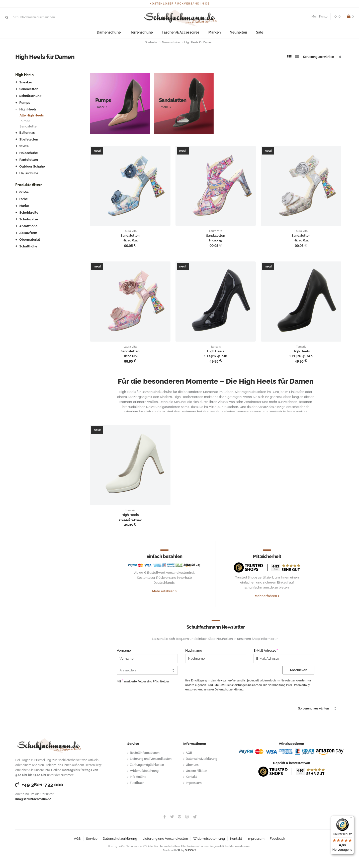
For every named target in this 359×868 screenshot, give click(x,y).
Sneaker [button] (26, 82)
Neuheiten (234, 32)
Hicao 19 (216, 240)
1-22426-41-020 (301, 356)
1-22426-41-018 (216, 356)
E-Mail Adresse (265, 650)
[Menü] (351, 819)
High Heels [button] (28, 109)
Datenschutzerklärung (202, 759)
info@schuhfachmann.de (33, 799)
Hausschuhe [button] (29, 173)
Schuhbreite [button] (29, 212)
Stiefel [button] (24, 146)
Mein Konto (319, 17)
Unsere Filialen (196, 771)
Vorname (124, 650)
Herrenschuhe (144, 32)
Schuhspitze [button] (29, 219)
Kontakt (191, 777)
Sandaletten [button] (29, 89)
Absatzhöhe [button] (28, 226)
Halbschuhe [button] (29, 153)
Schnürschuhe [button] (30, 96)
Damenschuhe (113, 32)
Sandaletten (29, 126)
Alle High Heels (32, 115)
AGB (189, 753)
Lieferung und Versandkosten (151, 759)
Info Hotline (138, 777)
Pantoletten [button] (29, 160)
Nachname (194, 650)
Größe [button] (24, 192)
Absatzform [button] (28, 233)
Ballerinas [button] (27, 133)
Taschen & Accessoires (180, 32)
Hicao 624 (130, 240)
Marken (212, 32)
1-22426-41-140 (130, 520)
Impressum (194, 783)
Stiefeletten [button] (29, 139)
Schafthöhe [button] (28, 246)
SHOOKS (191, 850)
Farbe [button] (24, 199)
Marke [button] (24, 206)
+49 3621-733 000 (39, 785)
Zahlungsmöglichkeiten (147, 765)
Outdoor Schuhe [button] (32, 166)
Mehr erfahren (163, 591)
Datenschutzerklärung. (229, 690)
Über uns (192, 765)
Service (92, 839)
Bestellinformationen (145, 753)
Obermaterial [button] (30, 240)
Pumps (25, 121)
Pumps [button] (25, 103)
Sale (253, 32)
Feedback (137, 783)
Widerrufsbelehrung (144, 771)
